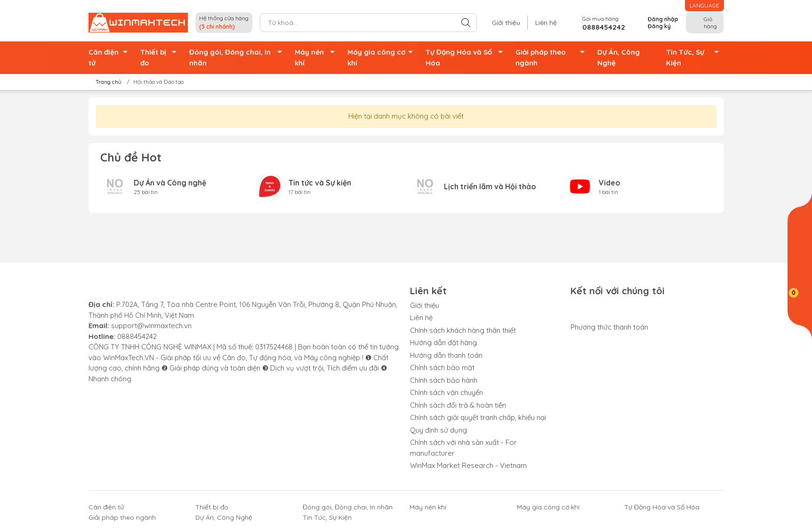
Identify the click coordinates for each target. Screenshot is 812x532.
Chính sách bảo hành (444, 380)
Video (610, 183)
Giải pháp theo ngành (553, 58)
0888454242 (137, 336)
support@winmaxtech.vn (151, 326)
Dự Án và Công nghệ (170, 183)
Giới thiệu (506, 23)
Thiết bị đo (161, 58)
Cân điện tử (111, 58)
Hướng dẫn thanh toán (446, 355)
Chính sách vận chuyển (446, 392)
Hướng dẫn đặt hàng (443, 343)
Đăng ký (659, 26)
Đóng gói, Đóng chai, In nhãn (238, 58)
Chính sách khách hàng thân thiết (463, 330)
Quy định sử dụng (438, 430)
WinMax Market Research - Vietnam (468, 465)
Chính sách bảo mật (442, 367)
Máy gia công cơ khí (383, 58)
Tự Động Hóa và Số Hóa (467, 58)
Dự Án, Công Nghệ (619, 57)
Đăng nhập (663, 19)
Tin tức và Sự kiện (320, 183)
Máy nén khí (317, 58)
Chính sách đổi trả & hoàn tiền (458, 405)
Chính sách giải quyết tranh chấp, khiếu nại (478, 417)
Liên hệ (546, 23)
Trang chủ (106, 82)
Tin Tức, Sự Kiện (695, 58)
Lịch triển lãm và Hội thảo (490, 186)
